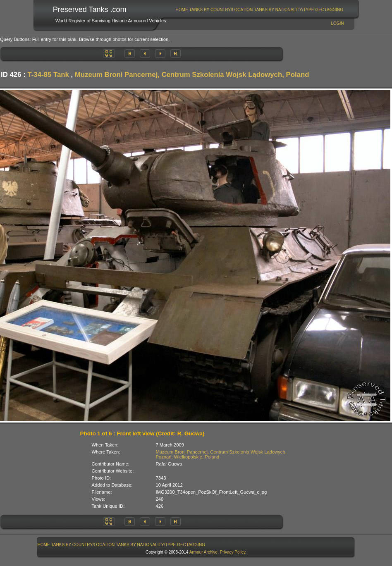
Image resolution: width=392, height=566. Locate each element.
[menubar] (259, 10)
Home (182, 10)
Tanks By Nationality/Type (284, 10)
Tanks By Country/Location (221, 10)
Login (337, 23)
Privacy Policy (233, 552)
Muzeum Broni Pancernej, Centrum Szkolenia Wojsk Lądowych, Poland (192, 75)
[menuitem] (182, 10)
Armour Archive (203, 552)
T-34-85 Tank (48, 75)
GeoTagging (329, 10)
